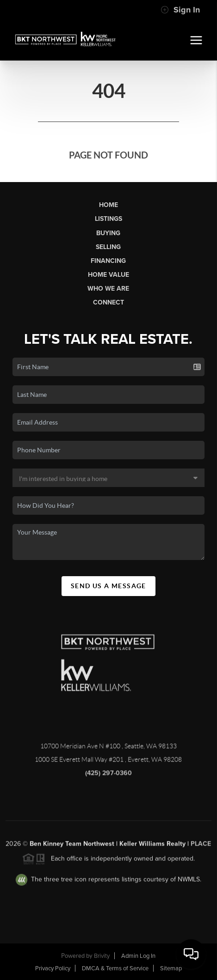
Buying (108, 233)
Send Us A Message (108, 586)
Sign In (180, 10)
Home (108, 205)
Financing (108, 261)
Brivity (102, 956)
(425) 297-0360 (108, 776)
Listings (108, 219)
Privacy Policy (53, 968)
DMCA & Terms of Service (115, 968)
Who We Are (108, 289)
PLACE (201, 846)
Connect (108, 302)
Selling (108, 247)
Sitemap (171, 968)
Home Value (108, 275)
